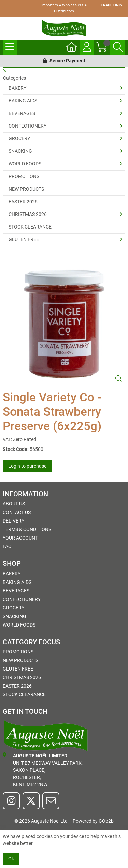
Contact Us (17, 512)
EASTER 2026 (23, 202)
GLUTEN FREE (24, 239)
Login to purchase (27, 466)
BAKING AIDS (23, 101)
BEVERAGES (22, 113)
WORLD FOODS (25, 164)
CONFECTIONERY (27, 126)
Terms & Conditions (27, 529)
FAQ (7, 546)
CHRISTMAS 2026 (28, 214)
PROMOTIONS (24, 176)
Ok (11, 859)
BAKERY (17, 88)
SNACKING (20, 151)
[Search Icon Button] (118, 47)
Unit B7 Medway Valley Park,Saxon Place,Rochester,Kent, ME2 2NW (43, 770)
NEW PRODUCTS (26, 189)
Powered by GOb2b (93, 821)
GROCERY (19, 138)
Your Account (20, 538)
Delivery (13, 521)
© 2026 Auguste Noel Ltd (41, 821)
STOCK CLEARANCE (30, 227)
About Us (14, 504)
